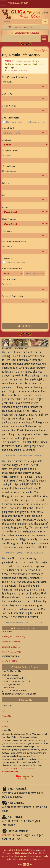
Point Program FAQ (11, 652)
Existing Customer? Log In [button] (25, 667)
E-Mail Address (9, 106)
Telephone (7, 246)
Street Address (9, 171)
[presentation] (22, 316)
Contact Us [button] (25, 700)
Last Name (7, 94)
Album (5, 726)
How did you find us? (12, 268)
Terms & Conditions (11, 641)
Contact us (9, 835)
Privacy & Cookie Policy (14, 636)
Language (7, 140)
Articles (6, 721)
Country (6, 207)
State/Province (9, 219)
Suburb (5, 183)
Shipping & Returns (11, 647)
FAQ (4, 711)
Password (6, 284)
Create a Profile (9, 661)
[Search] (22, 21)
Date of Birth (8, 128)
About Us (6, 716)
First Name (7, 82)
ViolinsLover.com (18, 3)
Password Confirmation (13, 296)
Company (6, 155)
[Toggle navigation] (44, 39)
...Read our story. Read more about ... (18, 770)
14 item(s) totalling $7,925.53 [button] (25, 27)
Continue (25, 326)
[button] (5, 343)
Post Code (7, 231)
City (4, 195)
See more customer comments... (25, 628)
